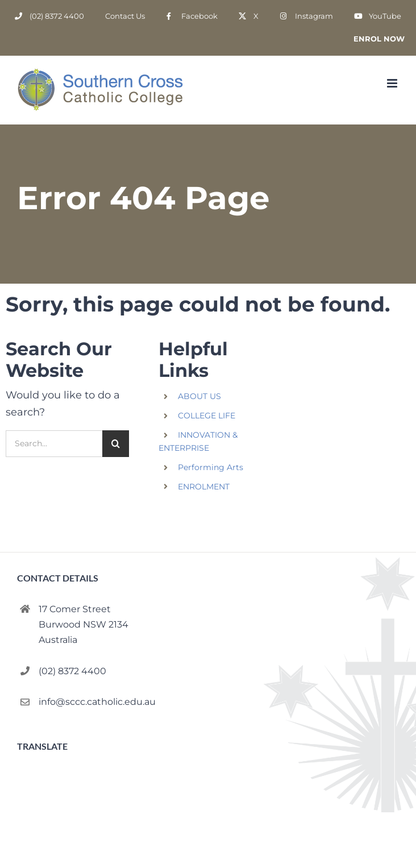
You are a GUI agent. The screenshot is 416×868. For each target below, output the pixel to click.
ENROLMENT (204, 487)
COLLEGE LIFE (207, 416)
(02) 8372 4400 (72, 671)
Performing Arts (211, 467)
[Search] (116, 444)
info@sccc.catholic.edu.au (97, 702)
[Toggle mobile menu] (393, 83)
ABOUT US (199, 396)
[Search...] (54, 444)
